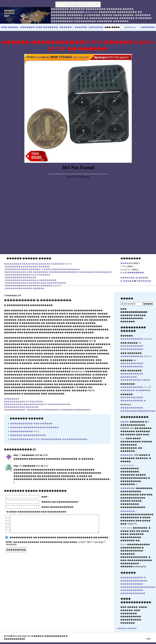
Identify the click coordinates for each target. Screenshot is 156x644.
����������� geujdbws (136, 339)
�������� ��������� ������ (28, 267)
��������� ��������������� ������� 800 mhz (38, 264)
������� (144, 281)
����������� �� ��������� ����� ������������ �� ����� (59, 537)
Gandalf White (127, 465)
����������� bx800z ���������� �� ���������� (49, 439)
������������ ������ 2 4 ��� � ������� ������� (42, 269)
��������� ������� (21, 277)
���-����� (10, 27)
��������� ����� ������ (25, 288)
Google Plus (126, 270)
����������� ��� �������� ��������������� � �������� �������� (58, 272)
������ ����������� (28, 435)
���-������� (47, 27)
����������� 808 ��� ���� (24, 402)
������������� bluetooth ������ (28, 275)
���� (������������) (58, 507)
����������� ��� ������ (31, 424)
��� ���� (112, 27)
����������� (135, 417)
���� (124, 422)
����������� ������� (21, 407)
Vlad (122, 438)
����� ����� (127, 628)
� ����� (127, 281)
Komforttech (126, 528)
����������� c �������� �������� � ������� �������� (47, 410)
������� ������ (109, 549)
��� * (45, 497)
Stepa (123, 544)
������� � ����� (134, 278)
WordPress (130, 27)
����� (127, 298)
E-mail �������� (132, 273)
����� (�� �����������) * (60, 502)
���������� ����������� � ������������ (37, 404)
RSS (148, 639)
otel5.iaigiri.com (24, 636)
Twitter (123, 266)
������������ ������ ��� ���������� (35, 283)
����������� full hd (25, 431)
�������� (12, 399)
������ (127, 263)
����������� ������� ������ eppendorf (33, 286)
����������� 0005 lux (136, 356)
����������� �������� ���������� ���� (135, 377)
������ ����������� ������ (34, 427)
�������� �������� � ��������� (31, 280)
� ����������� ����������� (132, 346)
